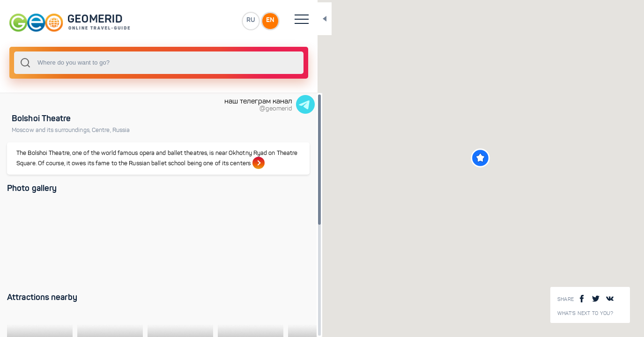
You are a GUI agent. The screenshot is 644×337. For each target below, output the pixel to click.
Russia (121, 130)
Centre (102, 130)
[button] (448, 158)
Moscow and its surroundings (52, 130)
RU (186, 21)
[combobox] (126, 63)
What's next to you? (585, 313)
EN (206, 21)
